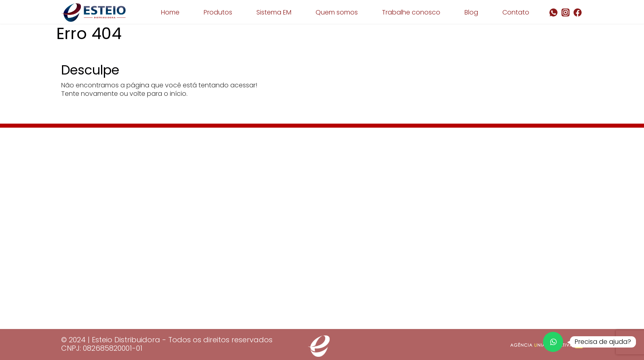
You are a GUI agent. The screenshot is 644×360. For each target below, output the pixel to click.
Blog (471, 12)
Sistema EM (274, 12)
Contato (516, 12)
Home (170, 12)
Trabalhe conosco (411, 12)
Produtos (218, 12)
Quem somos (337, 12)
